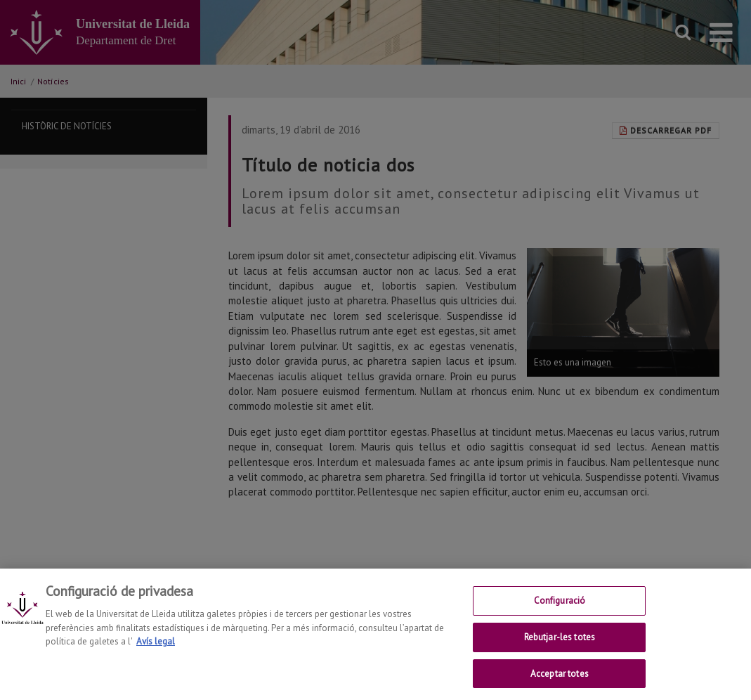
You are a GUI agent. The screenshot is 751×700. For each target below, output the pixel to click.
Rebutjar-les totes (560, 649)
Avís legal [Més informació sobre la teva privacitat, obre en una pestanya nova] (156, 653)
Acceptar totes (560, 685)
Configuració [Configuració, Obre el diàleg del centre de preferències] (560, 612)
